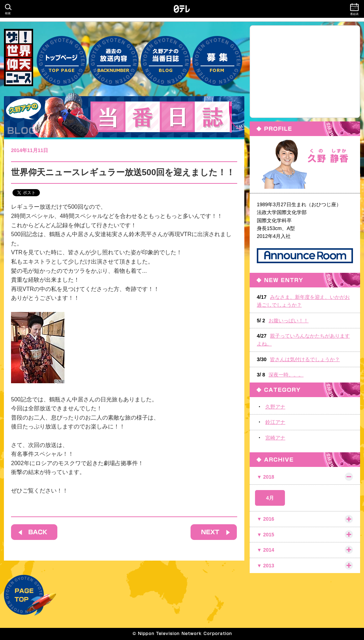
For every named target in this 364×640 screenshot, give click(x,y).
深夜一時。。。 (286, 375)
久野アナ (275, 407)
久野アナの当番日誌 (166, 57)
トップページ (62, 57)
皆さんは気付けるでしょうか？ (305, 359)
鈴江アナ (275, 422)
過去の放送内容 (114, 57)
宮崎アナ (275, 438)
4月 (270, 498)
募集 (217, 57)
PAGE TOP (30, 595)
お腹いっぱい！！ (288, 321)
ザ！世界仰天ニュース (19, 58)
